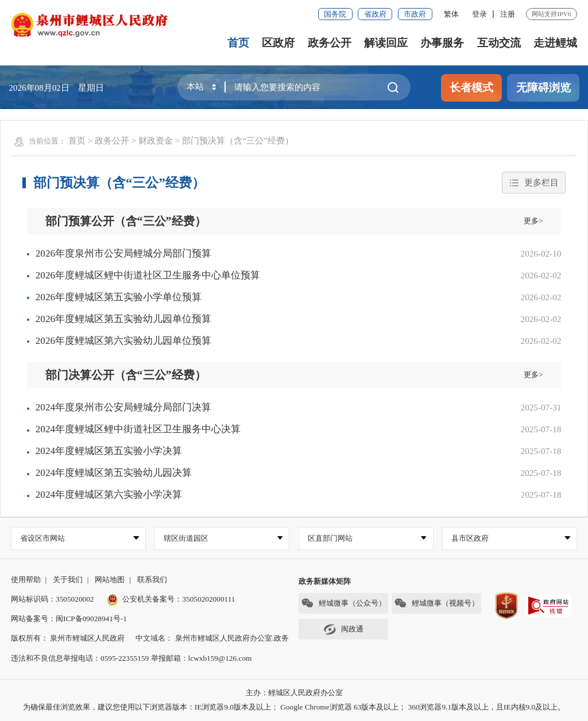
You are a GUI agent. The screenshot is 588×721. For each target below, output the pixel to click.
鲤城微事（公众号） (343, 603)
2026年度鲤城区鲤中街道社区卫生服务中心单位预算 (148, 275)
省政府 (375, 14)
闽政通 (343, 629)
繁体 (451, 14)
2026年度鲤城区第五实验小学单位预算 (119, 297)
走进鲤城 (555, 43)
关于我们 (68, 579)
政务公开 (330, 43)
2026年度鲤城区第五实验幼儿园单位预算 (123, 319)
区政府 (278, 43)
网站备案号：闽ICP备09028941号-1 (69, 619)
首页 (238, 43)
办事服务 (442, 43)
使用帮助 (26, 579)
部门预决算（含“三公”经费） (237, 140)
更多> (533, 221)
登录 (479, 14)
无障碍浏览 (543, 88)
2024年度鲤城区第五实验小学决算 (109, 451)
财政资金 (156, 140)
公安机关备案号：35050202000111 (171, 599)
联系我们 (152, 579)
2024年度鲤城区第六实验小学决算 (109, 495)
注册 (508, 14)
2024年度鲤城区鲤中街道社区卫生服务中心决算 (138, 429)
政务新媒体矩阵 (325, 581)
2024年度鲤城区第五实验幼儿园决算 (114, 473)
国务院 (335, 14)
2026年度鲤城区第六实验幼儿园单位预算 (123, 341)
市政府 (415, 14)
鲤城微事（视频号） (436, 603)
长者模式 (471, 88)
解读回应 (386, 43)
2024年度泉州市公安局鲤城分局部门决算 (123, 407)
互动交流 (499, 43)
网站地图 (110, 579)
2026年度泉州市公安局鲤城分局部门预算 (123, 253)
